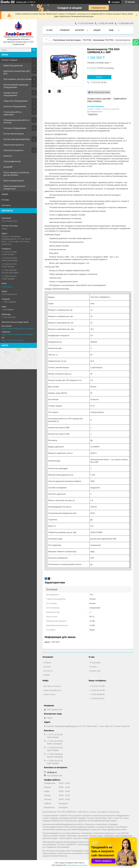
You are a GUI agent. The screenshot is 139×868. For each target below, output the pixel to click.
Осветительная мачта (14, 145)
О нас (50, 30)
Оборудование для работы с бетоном (17, 121)
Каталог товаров (9, 60)
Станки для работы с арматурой (13, 113)
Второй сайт (95, 671)
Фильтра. (8, 156)
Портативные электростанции (18, 79)
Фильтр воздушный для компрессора (14, 187)
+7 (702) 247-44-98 (97, 690)
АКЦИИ (5, 194)
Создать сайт (21, 2)
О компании (95, 663)
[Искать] (34, 50)
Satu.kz (82, 863)
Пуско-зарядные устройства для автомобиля (16, 174)
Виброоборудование (13, 65)
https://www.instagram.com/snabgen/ (18, 328)
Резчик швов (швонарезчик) (17, 139)
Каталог (47, 667)
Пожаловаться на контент (77, 865)
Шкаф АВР (8, 167)
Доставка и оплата (52, 686)
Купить (99, 77)
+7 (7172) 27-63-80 (97, 686)
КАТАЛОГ (80, 30)
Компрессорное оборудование (11, 94)
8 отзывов (116, 2)
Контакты (6, 205)
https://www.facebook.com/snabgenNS (18, 334)
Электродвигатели (12, 161)
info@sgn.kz (7, 287)
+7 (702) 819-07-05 (97, 698)
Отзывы (5, 200)
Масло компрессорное (14, 181)
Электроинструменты (13, 150)
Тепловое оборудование (15, 128)
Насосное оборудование (15, 106)
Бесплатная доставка (100, 92)
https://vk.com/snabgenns (13, 340)
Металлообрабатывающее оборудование (16, 86)
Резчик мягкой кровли (14, 134)
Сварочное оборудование (16, 101)
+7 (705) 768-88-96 (97, 694)
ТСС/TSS (87, 40)
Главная (65, 30)
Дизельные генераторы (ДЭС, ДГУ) (17, 72)
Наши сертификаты (52, 690)
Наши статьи (49, 694)
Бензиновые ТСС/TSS (103, 40)
